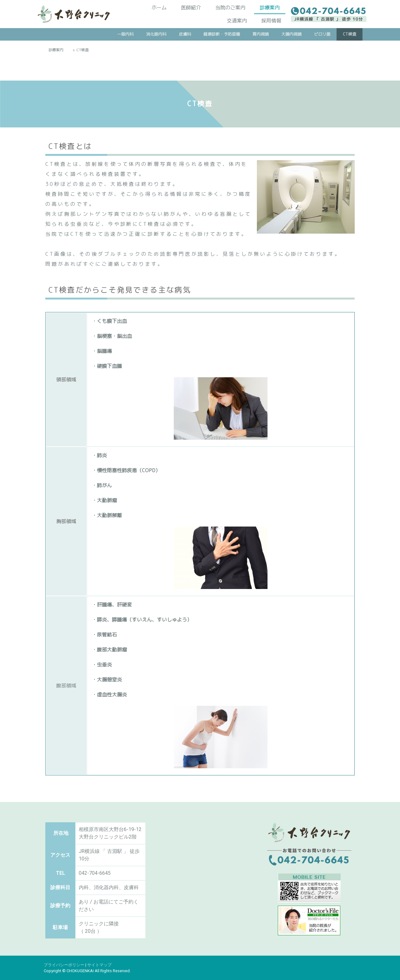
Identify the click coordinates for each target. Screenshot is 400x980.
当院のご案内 (230, 7)
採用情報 (271, 20)
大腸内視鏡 (291, 34)
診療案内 (270, 7)
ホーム (159, 7)
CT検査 (350, 34)
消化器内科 (156, 34)
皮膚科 (185, 34)
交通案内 (237, 20)
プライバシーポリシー (64, 965)
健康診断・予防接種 (222, 34)
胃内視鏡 (261, 34)
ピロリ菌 (322, 34)
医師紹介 (191, 7)
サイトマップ (99, 965)
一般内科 (125, 34)
